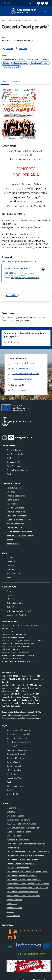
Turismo (10, 540)
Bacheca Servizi (13, 762)
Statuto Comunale (14, 766)
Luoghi (9, 595)
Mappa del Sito (13, 794)
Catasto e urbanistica (15, 508)
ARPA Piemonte (13, 916)
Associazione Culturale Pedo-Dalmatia (22, 860)
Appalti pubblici (13, 500)
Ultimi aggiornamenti (15, 786)
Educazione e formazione (17, 516)
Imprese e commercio (15, 524)
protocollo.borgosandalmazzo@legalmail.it (24, 640)
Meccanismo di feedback (17, 738)
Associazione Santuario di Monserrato (22, 892)
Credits (9, 782)
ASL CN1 (10, 912)
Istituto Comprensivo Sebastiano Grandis (23, 896)
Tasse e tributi (12, 569)
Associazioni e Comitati (16, 615)
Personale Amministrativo (17, 470)
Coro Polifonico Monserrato (18, 868)
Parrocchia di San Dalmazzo (18, 840)
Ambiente (11, 492)
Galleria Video (12, 607)
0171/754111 (19, 275)
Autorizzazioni (12, 504)
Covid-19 (10, 565)
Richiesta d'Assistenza (16, 758)
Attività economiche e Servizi (19, 611)
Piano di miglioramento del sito (19, 742)
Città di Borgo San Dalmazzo (27, 11)
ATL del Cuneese (13, 808)
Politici (9, 474)
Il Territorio (11, 599)
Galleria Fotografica (15, 603)
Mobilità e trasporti (14, 528)
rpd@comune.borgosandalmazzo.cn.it (23, 715)
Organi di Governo (14, 450)
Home (4, 20)
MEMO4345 (12, 904)
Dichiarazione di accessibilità (18, 734)
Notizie (18, 20)
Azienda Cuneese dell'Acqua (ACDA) (21, 864)
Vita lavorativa (13, 544)
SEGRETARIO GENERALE (17, 268)
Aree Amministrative (15, 454)
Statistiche (11, 790)
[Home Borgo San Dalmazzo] (25, 11)
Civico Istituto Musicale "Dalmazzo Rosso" (24, 828)
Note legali (11, 774)
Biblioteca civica (13, 573)
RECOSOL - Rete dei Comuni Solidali (22, 824)
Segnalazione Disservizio (17, 754)
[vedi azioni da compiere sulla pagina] (21, 49)
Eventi (9, 591)
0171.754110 (11, 631)
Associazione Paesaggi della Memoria (22, 876)
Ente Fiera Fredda (14, 836)
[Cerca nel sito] (45, 11)
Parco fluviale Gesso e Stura (18, 820)
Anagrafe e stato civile (16, 496)
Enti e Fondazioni (14, 466)
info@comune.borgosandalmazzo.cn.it (25, 278)
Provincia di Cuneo (14, 908)
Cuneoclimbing (13, 848)
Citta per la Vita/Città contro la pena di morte (25, 856)
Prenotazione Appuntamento (19, 750)
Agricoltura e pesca (14, 488)
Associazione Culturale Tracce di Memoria (24, 880)
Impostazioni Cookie (15, 778)
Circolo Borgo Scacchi (15, 816)
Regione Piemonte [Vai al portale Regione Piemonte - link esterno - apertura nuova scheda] (9, 3)
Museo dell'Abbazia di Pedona (19, 832)
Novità (11, 20)
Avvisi (9, 577)
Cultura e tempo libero (16, 512)
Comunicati (11, 561)
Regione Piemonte (14, 900)
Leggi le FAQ (12, 746)
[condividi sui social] (8, 49)
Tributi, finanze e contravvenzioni (20, 536)
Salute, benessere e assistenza (19, 532)
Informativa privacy (15, 770)
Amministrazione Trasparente (19, 730)
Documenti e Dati (14, 462)
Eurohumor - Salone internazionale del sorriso (26, 844)
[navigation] (5, 11)
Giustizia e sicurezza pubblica (18, 520)
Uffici (9, 458)
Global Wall (11, 812)
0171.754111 (10, 628)
